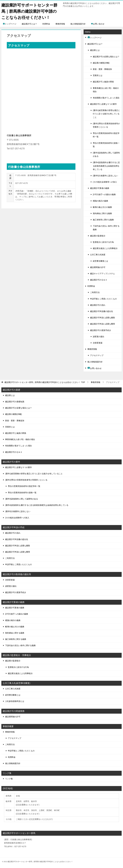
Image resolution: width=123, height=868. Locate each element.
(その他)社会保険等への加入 (105, 182)
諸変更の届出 (99, 337)
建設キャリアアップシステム (102, 274)
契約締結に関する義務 (102, 213)
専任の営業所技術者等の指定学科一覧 (106, 135)
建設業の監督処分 (98, 236)
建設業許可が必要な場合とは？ (106, 57)
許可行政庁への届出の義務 (104, 194)
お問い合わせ (98, 24)
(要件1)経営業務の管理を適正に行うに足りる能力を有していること (106, 114)
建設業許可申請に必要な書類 (102, 318)
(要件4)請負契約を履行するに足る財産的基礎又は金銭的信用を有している (106, 166)
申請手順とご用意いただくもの (103, 299)
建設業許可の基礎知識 (15, 402)
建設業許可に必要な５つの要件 (103, 104)
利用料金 (46, 24)
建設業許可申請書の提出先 (102, 311)
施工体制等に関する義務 (103, 220)
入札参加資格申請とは (15, 701)
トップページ (10, 24)
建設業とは (95, 50)
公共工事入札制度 (98, 255)
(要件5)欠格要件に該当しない (105, 176)
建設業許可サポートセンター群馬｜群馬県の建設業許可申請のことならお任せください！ (30, 11)
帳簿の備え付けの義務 (102, 207)
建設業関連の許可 (98, 267)
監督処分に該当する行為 (103, 242)
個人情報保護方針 (78, 24)
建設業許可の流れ (98, 305)
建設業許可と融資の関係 (103, 82)
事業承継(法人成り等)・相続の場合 (106, 90)
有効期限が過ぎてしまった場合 (106, 98)
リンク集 (9, 779)
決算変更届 (98, 343)
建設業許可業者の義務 (100, 188)
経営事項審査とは (100, 261)
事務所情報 (60, 24)
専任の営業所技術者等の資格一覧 (106, 145)
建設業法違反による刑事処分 (105, 248)
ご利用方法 (95, 292)
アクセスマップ (97, 355)
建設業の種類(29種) (101, 63)
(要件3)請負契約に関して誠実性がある (106, 154)
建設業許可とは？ (29, 24)
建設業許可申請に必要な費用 (102, 324)
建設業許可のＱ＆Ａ (99, 280)
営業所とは (98, 75)
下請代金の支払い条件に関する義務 (106, 228)
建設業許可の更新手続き (101, 330)
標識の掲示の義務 (100, 201)
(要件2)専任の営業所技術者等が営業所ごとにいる (106, 125)
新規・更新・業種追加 (102, 69)
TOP (45, 382)
